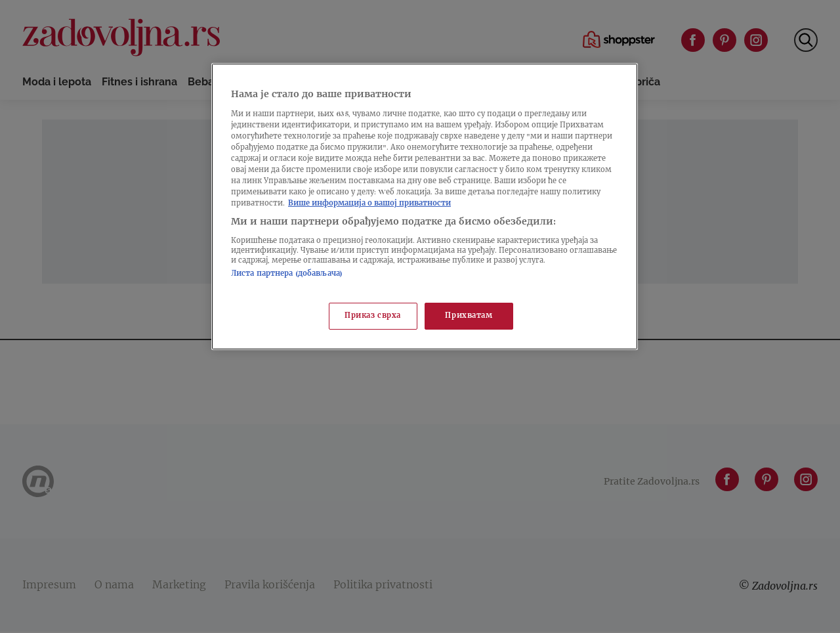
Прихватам (469, 316)
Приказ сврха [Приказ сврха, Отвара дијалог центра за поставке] (373, 316)
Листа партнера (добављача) (287, 274)
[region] (425, 207)
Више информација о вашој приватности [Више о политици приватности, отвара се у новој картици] (369, 204)
